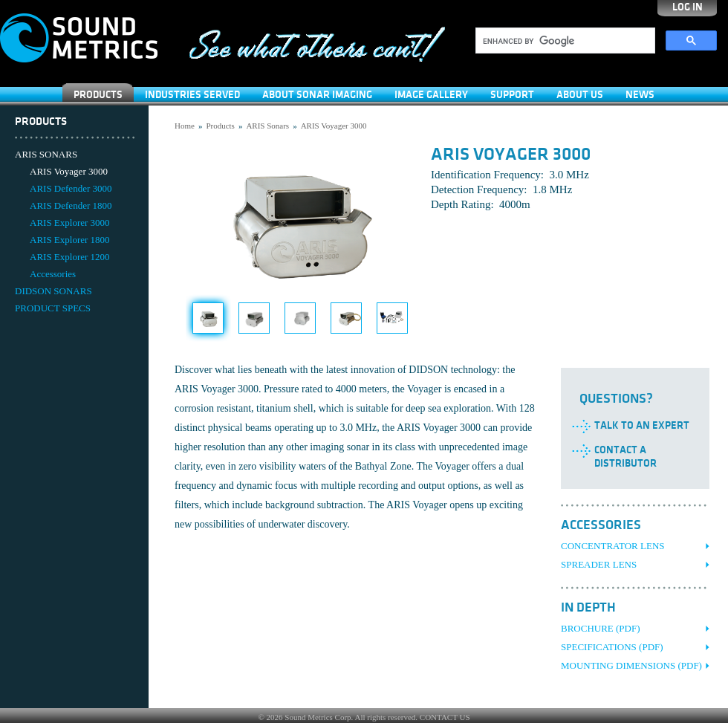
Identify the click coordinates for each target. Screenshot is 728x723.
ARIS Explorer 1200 (70, 257)
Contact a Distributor (625, 457)
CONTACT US (445, 717)
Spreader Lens (599, 564)
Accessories (53, 274)
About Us (580, 95)
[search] (564, 41)
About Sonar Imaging (317, 95)
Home (185, 126)
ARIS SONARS (46, 154)
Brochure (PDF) (601, 628)
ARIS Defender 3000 (71, 188)
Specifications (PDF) (612, 647)
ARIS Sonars (267, 126)
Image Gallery (431, 95)
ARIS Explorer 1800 (70, 240)
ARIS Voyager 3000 (69, 171)
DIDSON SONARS (53, 291)
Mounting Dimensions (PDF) (631, 665)
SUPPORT (512, 95)
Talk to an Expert (642, 425)
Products (98, 95)
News (640, 95)
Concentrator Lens (613, 546)
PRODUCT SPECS (53, 308)
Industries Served (192, 95)
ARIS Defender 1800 (71, 205)
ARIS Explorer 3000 (70, 223)
